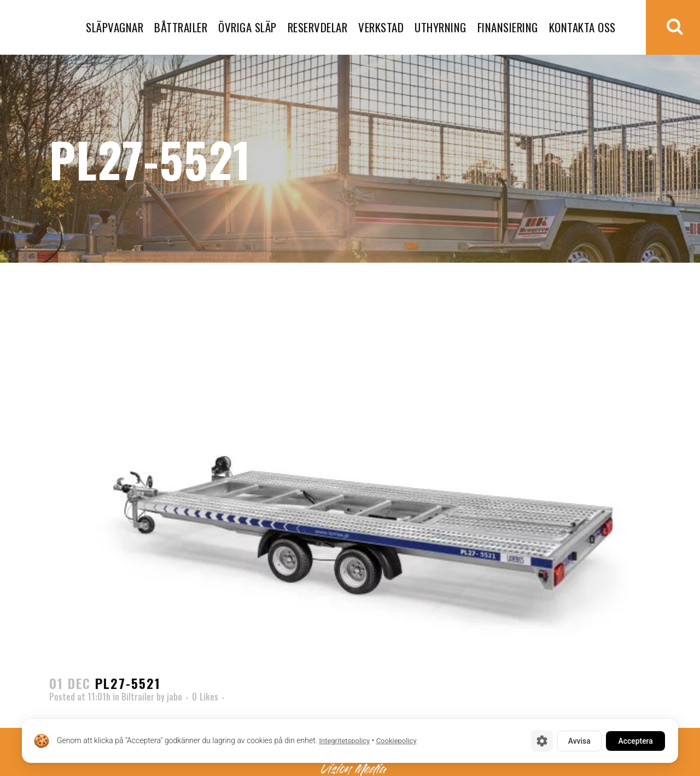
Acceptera (634, 741)
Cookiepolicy (396, 741)
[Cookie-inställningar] (539, 741)
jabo (174, 697)
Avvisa (577, 741)
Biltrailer (138, 697)
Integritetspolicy (344, 741)
